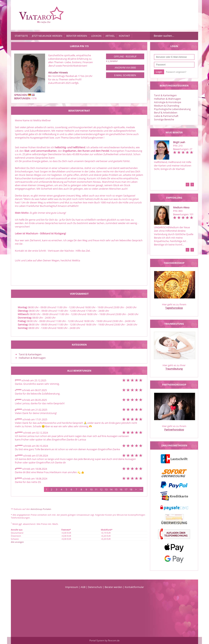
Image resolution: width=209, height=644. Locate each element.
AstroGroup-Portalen (41, 509)
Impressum (72, 587)
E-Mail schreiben (125, 75)
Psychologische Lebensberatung (172, 109)
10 (91, 489)
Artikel (110, 36)
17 (126, 489)
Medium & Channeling (167, 106)
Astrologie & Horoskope (168, 102)
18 (131, 489)
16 (121, 489)
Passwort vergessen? (176, 72)
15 (116, 489)
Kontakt (124, 36)
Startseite (21, 36)
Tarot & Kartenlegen (165, 95)
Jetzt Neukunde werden (47, 36)
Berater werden (77, 36)
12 (101, 489)
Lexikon (96, 36)
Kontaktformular (134, 587)
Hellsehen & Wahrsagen (167, 99)
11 (96, 489)
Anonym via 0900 (125, 68)
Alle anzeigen (17, 542)
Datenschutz (95, 587)
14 (111, 489)
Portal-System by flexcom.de (104, 640)
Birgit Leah (179, 142)
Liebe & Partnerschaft (166, 116)
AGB (83, 587)
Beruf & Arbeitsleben (166, 112)
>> (141, 489)
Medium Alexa (181, 207)
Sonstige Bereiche (164, 119)
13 (106, 489)
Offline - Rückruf (125, 56)
